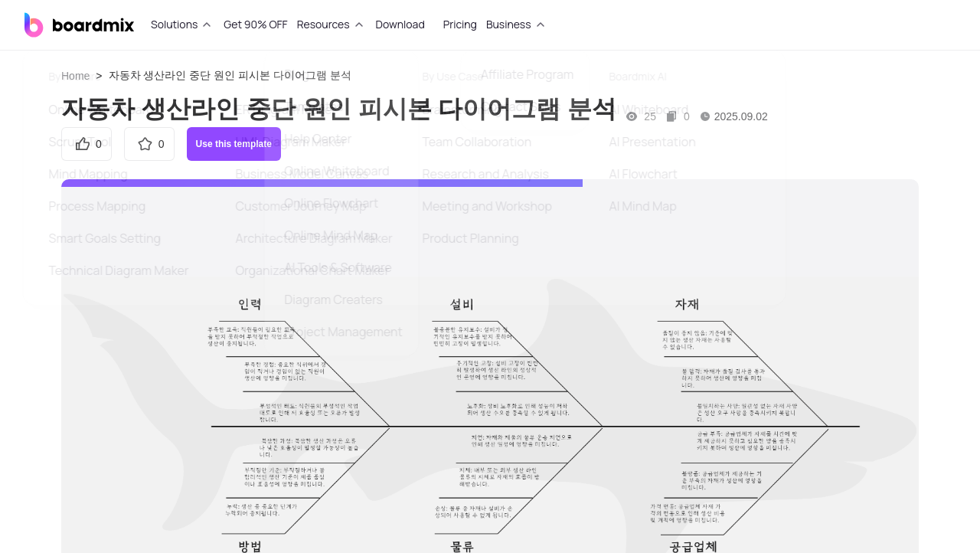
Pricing (460, 24)
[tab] (183, 25)
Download (400, 24)
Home (75, 76)
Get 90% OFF (255, 24)
